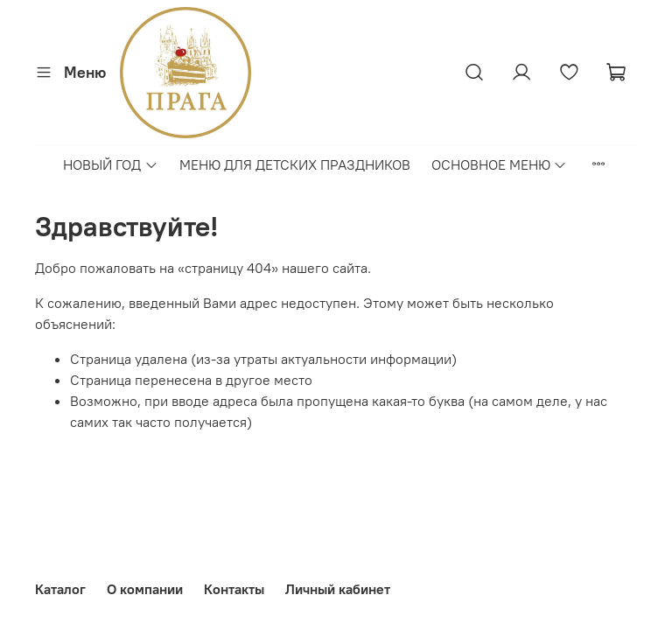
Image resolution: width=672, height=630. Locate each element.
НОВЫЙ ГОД (110, 164)
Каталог (60, 589)
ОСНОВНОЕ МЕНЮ (499, 164)
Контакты (234, 589)
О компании (145, 589)
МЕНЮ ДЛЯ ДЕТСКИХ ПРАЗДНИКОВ (295, 164)
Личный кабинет (338, 589)
